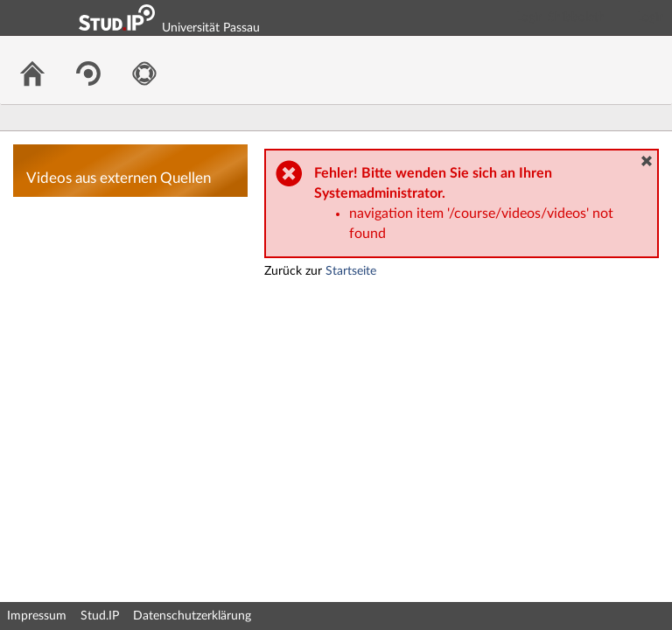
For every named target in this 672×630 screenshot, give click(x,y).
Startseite (351, 271)
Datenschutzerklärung (192, 616)
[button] (647, 161)
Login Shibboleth (561, 17)
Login (651, 17)
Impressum (37, 616)
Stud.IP (100, 616)
